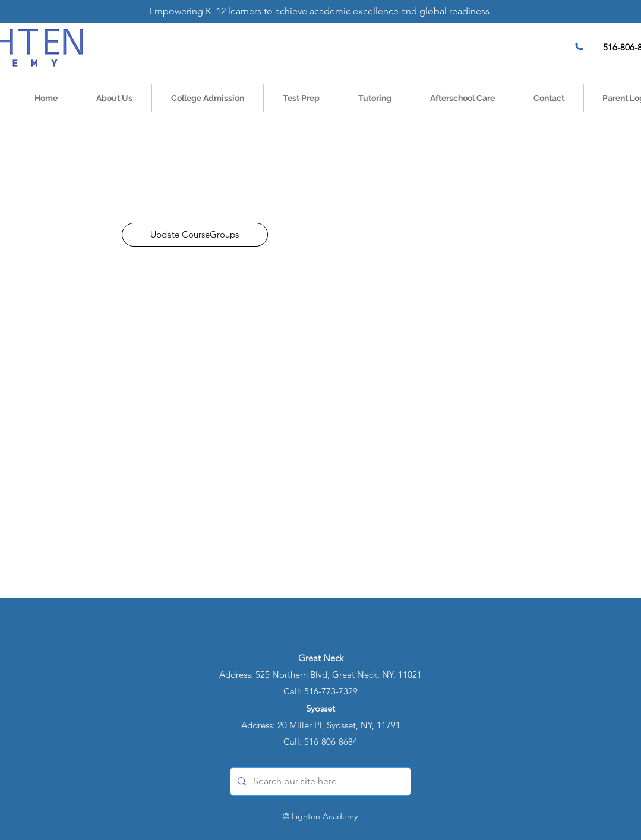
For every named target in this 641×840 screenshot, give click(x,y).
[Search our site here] (319, 781)
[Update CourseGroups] (195, 235)
